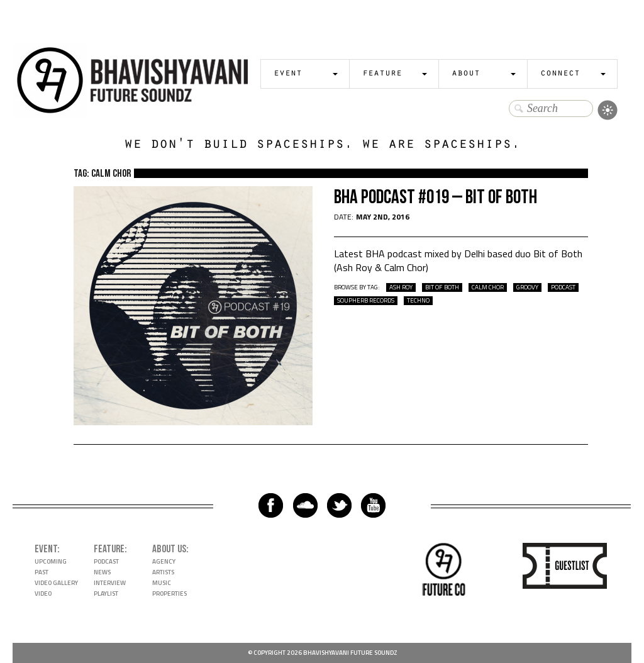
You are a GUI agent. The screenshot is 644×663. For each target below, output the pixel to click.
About (466, 74)
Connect (560, 74)
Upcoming (51, 561)
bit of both (442, 287)
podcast (563, 287)
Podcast (106, 561)
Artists (163, 572)
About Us (169, 549)
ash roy (401, 287)
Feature (382, 74)
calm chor (488, 287)
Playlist (106, 593)
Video (43, 593)
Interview (110, 583)
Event (288, 74)
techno (418, 301)
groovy (527, 287)
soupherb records (366, 301)
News (102, 572)
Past (42, 572)
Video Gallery (56, 583)
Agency (164, 561)
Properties (169, 593)
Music (162, 583)
